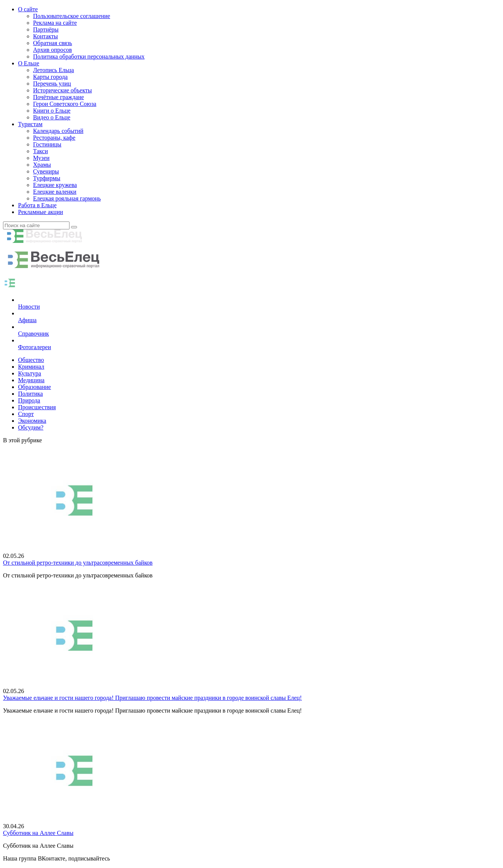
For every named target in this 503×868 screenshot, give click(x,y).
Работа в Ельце (37, 205)
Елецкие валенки (55, 192)
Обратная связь (53, 43)
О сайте (28, 9)
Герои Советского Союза (65, 104)
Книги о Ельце (52, 111)
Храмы (42, 165)
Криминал (31, 367)
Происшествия (37, 407)
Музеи (41, 158)
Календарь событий (58, 131)
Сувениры (46, 171)
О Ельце (29, 63)
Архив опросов (52, 50)
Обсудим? (31, 427)
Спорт (26, 414)
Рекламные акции (41, 212)
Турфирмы (47, 178)
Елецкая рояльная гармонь (67, 198)
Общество (31, 360)
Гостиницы (47, 144)
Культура (29, 373)
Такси (41, 151)
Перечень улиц (52, 84)
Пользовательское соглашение (72, 16)
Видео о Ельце (52, 117)
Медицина (31, 380)
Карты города (50, 77)
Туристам (30, 124)
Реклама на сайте (55, 23)
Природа (29, 400)
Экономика (32, 421)
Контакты (45, 36)
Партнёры (46, 29)
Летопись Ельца (54, 70)
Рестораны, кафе (54, 138)
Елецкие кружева (55, 185)
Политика (30, 394)
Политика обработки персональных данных (89, 57)
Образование (35, 387)
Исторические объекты (63, 90)
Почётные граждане (58, 97)
